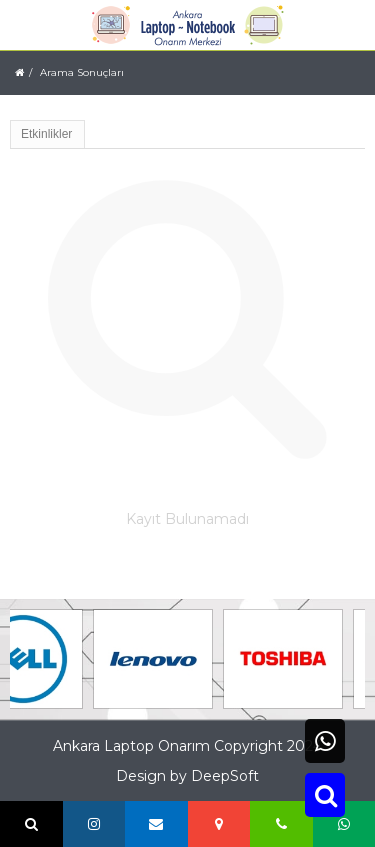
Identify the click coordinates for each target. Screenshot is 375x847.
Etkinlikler (46, 134)
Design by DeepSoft (187, 776)
